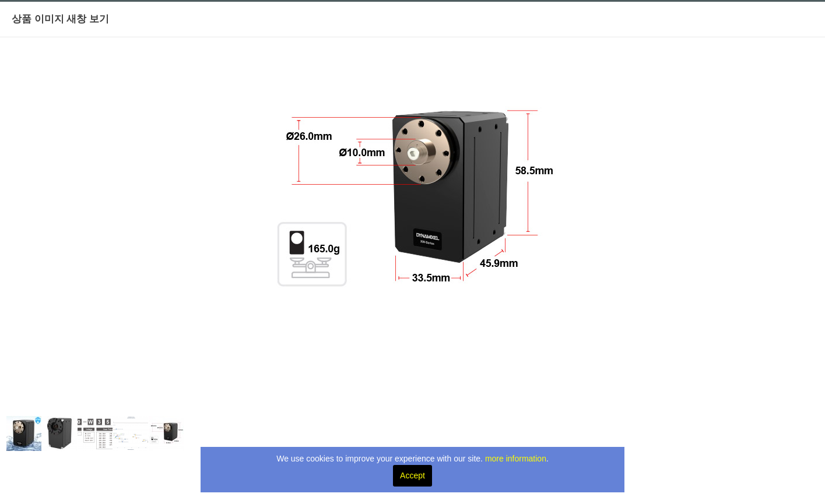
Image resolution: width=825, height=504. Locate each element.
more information (516, 459)
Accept (412, 475)
